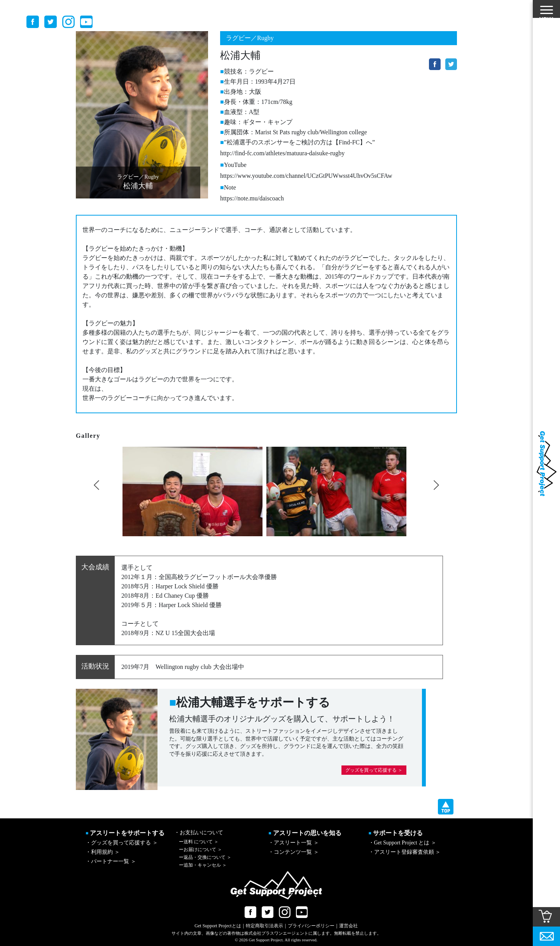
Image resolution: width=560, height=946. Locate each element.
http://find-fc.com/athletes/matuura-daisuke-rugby (282, 153)
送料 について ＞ (199, 842)
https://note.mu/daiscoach (252, 198)
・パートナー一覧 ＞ (111, 861)
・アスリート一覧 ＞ (294, 843)
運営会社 (348, 926)
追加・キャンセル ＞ (203, 865)
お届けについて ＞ (200, 849)
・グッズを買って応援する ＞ (122, 843)
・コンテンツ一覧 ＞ (294, 852)
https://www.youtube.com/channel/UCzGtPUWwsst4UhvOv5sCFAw (306, 176)
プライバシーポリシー (311, 926)
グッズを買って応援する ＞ (374, 770)
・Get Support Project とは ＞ (402, 843)
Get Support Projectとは (218, 926)
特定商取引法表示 (264, 926)
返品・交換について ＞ (205, 857)
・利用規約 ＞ (103, 852)
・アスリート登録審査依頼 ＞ (405, 852)
